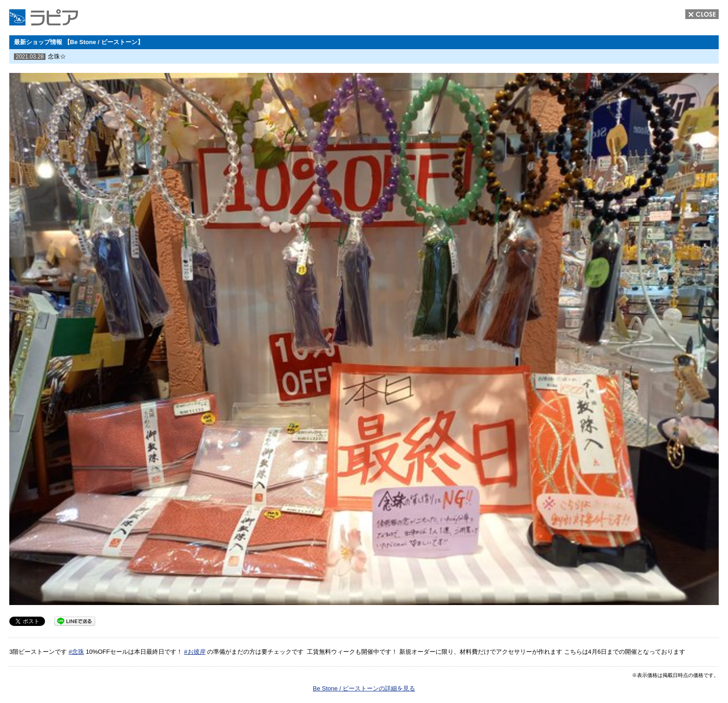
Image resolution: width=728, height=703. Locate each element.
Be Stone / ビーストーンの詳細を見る (364, 688)
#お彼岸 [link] (195, 652)
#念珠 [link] (76, 652)
